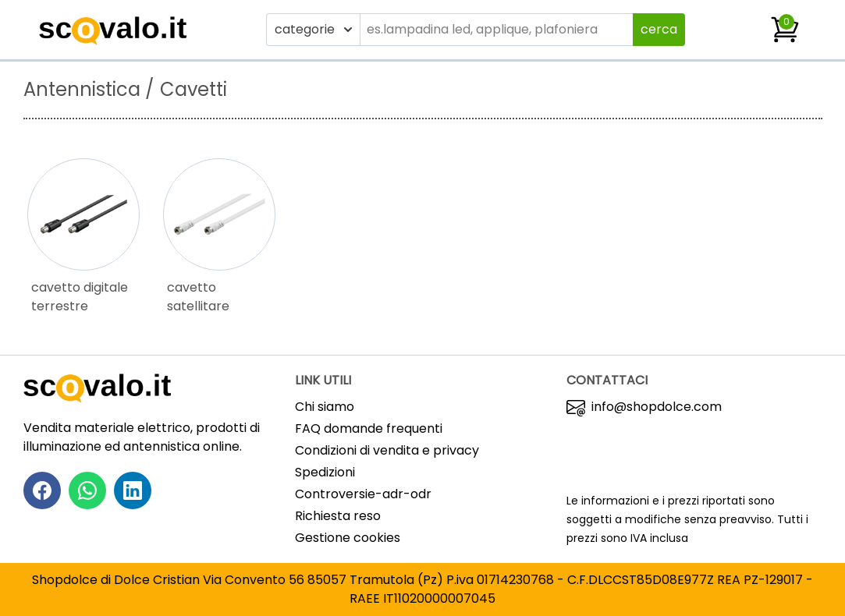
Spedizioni (325, 472)
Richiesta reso (338, 516)
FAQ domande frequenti (369, 428)
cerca (659, 29)
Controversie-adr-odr (363, 494)
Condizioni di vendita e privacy (387, 450)
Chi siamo (325, 407)
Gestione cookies (348, 538)
